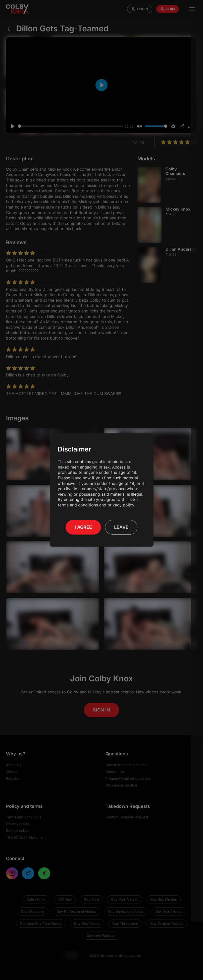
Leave (121, 527)
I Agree (83, 527)
